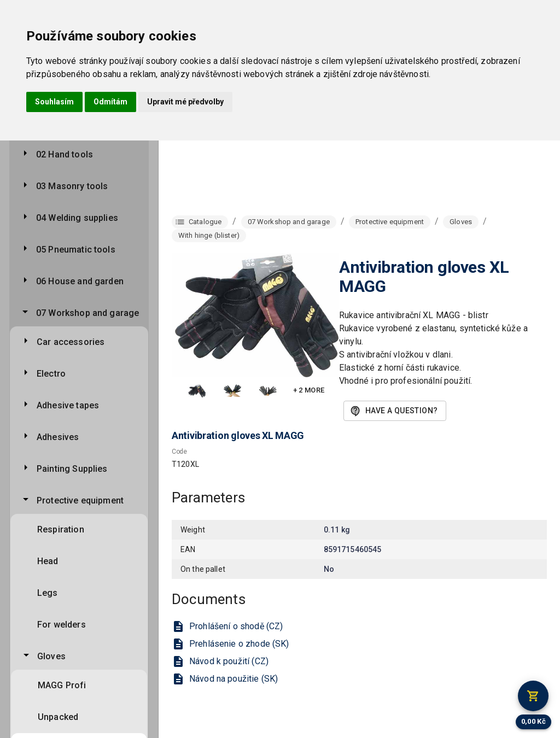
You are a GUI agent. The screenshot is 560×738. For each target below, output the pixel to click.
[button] (197, 391)
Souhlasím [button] (54, 102)
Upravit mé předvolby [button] (185, 102)
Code (179, 452)
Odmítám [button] (110, 102)
